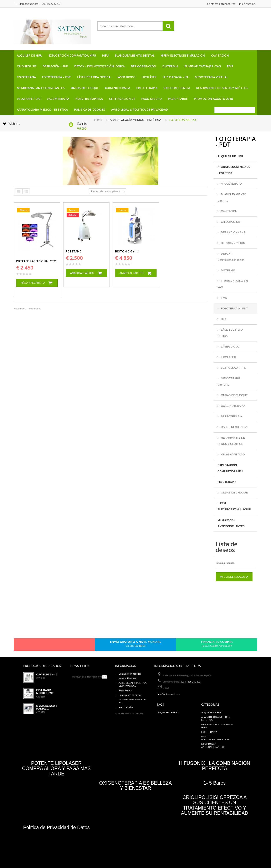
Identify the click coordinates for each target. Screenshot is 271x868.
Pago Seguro (152, 99)
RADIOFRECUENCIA (177, 88)
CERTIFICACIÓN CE (122, 99)
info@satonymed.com (169, 694)
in (71, 645)
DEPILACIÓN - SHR (55, 66)
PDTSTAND (74, 251)
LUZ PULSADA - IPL (176, 77)
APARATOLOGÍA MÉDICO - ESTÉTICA (42, 109)
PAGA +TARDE (178, 99)
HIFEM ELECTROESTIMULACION (183, 55)
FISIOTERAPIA (26, 77)
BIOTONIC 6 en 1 (127, 251)
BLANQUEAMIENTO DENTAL (135, 55)
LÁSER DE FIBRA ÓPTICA (94, 77)
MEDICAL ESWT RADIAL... (47, 707)
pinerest (50, 645)
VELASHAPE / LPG (29, 99)
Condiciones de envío (129, 695)
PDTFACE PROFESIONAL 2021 (36, 261)
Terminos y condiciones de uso (132, 701)
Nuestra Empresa (89, 99)
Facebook (36, 645)
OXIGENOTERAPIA (117, 88)
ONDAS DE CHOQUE (85, 88)
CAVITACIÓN (220, 55)
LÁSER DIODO (126, 77)
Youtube (64, 645)
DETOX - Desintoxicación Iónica (99, 66)
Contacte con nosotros (221, 4)
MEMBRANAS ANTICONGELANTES (41, 88)
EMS (230, 66)
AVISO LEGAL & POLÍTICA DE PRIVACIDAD (140, 109)
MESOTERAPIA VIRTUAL (211, 77)
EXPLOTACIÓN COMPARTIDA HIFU (72, 55)
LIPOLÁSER (149, 77)
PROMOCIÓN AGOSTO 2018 (213, 99)
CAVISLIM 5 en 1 (47, 675)
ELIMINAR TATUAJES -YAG (203, 66)
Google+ (57, 645)
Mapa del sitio (126, 707)
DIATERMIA (170, 66)
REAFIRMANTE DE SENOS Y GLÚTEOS (222, 88)
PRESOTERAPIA (147, 88)
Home (98, 120)
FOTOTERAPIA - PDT (56, 77)
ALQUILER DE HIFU (30, 55)
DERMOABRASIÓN (144, 66)
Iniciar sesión (247, 4)
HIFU (105, 55)
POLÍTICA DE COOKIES (90, 109)
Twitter (43, 645)
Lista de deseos (227, 547)
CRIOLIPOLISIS (27, 66)
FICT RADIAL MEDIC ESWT (45, 692)
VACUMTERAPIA (58, 99)
